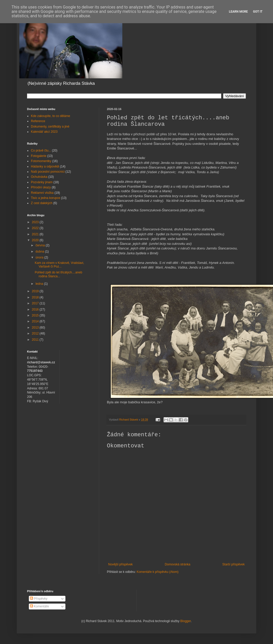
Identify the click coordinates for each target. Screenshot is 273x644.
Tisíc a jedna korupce (46, 198)
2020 (36, 240)
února (40, 257)
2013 (36, 328)
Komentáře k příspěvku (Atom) (157, 572)
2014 (36, 321)
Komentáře (39, 606)
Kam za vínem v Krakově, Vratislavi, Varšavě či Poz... (59, 265)
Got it (258, 12)
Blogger (186, 621)
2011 (36, 340)
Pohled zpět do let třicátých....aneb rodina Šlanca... (58, 274)
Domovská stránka (178, 564)
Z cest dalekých (42, 203)
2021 (36, 234)
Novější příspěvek (120, 564)
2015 (36, 315)
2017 (36, 303)
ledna (40, 284)
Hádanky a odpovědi (45, 166)
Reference (38, 121)
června (41, 245)
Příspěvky (39, 599)
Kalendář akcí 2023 (44, 132)
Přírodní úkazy (41, 187)
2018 (36, 297)
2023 (36, 222)
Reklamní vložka (42, 193)
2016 (36, 310)
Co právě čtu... (41, 150)
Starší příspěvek (233, 564)
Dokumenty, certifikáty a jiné (50, 127)
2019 (36, 291)
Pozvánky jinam (42, 182)
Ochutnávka (39, 177)
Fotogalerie (39, 156)
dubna (40, 252)
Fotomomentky (41, 161)
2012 (36, 333)
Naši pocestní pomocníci (48, 172)
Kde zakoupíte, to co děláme (50, 116)
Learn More (238, 12)
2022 (36, 228)
